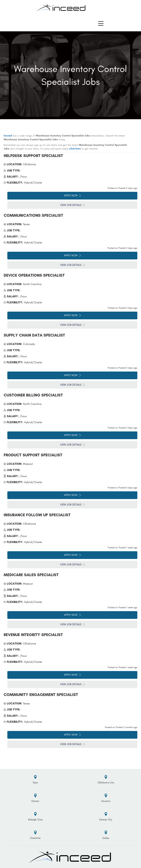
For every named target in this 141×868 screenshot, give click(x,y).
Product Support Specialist (33, 455)
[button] (101, 24)
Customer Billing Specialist (33, 395)
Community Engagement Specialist (41, 695)
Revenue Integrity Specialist (33, 635)
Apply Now (72, 195)
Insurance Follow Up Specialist (37, 515)
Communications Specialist (33, 215)
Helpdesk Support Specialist (33, 156)
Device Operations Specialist (34, 275)
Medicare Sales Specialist (31, 575)
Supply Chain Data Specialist (34, 335)
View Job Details (72, 205)
